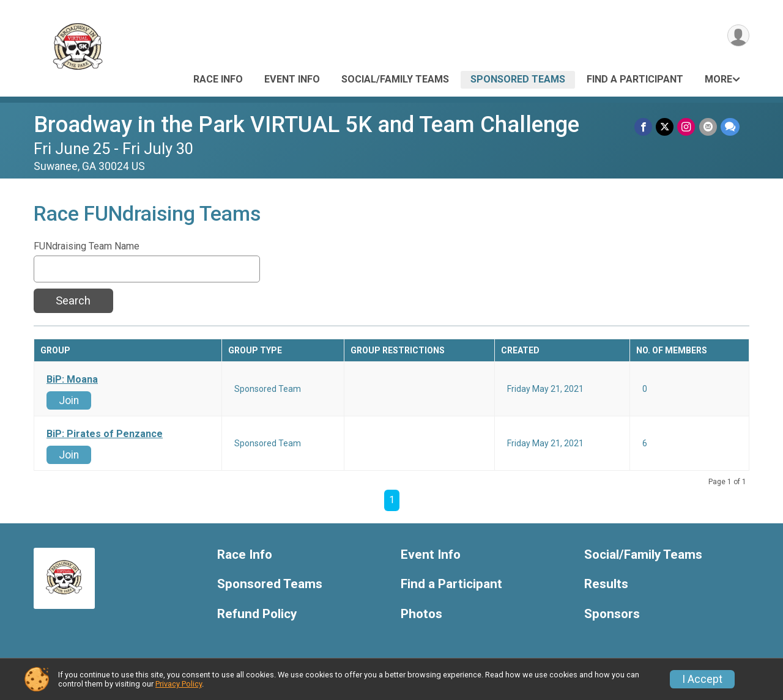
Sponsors (612, 614)
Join (69, 400)
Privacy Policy (179, 684)
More (718, 79)
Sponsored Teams (518, 79)
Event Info (292, 79)
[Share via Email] (708, 127)
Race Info (218, 79)
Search (73, 300)
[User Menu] (738, 36)
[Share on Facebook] (644, 127)
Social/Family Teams (395, 79)
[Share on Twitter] (665, 127)
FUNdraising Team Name (87, 246)
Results (606, 584)
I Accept (702, 679)
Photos (421, 614)
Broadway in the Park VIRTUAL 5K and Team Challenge (306, 124)
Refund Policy (257, 614)
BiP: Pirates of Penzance (105, 434)
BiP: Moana (72, 380)
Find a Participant (635, 79)
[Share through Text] (730, 127)
